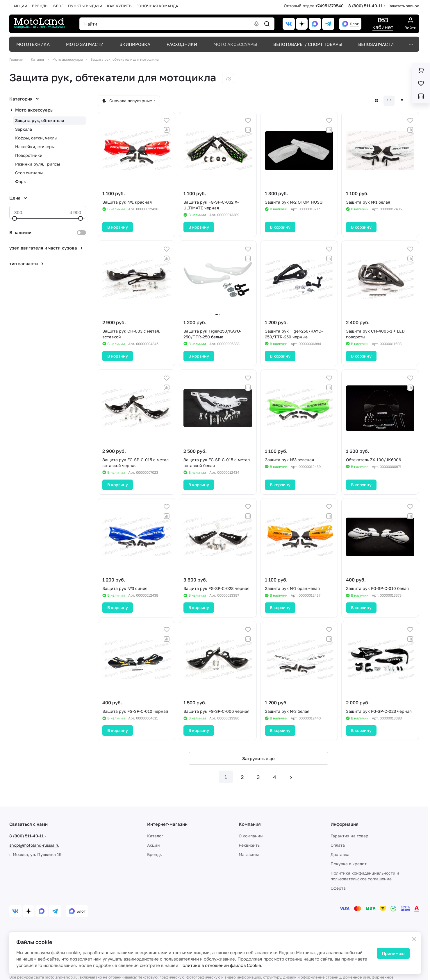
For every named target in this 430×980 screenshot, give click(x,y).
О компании (251, 836)
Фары (21, 181)
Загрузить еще (258, 758)
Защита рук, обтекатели (40, 120)
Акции (154, 845)
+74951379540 (330, 6)
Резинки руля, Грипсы (38, 164)
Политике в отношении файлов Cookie (220, 965)
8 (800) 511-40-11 (365, 6)
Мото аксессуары (34, 110)
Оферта (338, 888)
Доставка (340, 854)
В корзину (118, 227)
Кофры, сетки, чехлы (36, 138)
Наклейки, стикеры (35, 147)
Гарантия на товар (349, 836)
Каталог (155, 836)
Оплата (338, 845)
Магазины (249, 854)
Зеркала (24, 129)
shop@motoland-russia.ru (34, 845)
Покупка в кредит (349, 864)
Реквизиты (250, 845)
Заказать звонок (404, 6)
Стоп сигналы (29, 173)
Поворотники (29, 155)
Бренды (155, 854)
